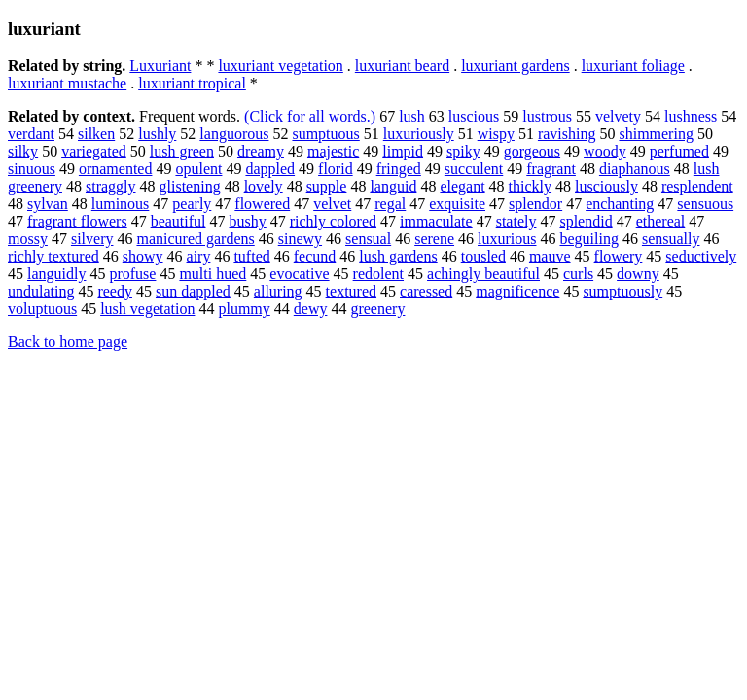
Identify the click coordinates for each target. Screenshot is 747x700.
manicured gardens (195, 239)
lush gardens (398, 256)
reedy (115, 291)
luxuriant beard (402, 66)
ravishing (567, 134)
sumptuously (622, 291)
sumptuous (325, 134)
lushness (691, 116)
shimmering (656, 134)
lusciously (606, 186)
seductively (701, 256)
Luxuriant (160, 66)
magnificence (517, 291)
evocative (299, 274)
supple (327, 186)
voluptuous (42, 309)
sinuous (32, 169)
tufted (251, 256)
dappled (270, 169)
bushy (248, 221)
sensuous (705, 204)
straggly (111, 186)
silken (96, 134)
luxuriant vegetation (280, 66)
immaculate (436, 221)
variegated (94, 151)
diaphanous (635, 169)
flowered (262, 204)
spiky (463, 151)
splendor (535, 204)
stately (516, 221)
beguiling (588, 239)
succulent (474, 169)
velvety (618, 116)
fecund (315, 256)
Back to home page (68, 342)
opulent (198, 169)
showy (143, 256)
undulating (41, 291)
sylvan (48, 204)
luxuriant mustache (67, 83)
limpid (403, 151)
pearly (192, 204)
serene (434, 239)
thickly (530, 186)
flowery (619, 256)
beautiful (178, 221)
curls (578, 274)
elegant (462, 186)
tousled (483, 256)
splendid (586, 221)
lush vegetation (147, 309)
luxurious (507, 239)
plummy (244, 309)
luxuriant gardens (516, 66)
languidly (56, 274)
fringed (399, 169)
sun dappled (193, 291)
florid (336, 169)
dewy (311, 309)
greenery (377, 309)
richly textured (53, 256)
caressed (426, 291)
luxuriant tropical (192, 83)
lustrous (547, 116)
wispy (496, 134)
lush (412, 116)
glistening (190, 186)
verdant (31, 134)
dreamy (261, 151)
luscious (474, 116)
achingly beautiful (483, 274)
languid (393, 186)
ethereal (661, 221)
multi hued (213, 274)
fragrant (551, 169)
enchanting (620, 204)
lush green (182, 151)
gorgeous (532, 151)
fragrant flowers (77, 221)
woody (605, 151)
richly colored (333, 221)
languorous (234, 134)
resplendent (697, 186)
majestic (333, 151)
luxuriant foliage (633, 66)
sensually (671, 239)
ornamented (116, 169)
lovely (264, 186)
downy (638, 274)
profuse (132, 274)
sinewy (300, 239)
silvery (92, 239)
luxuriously (419, 134)
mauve (550, 256)
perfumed (679, 151)
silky (23, 151)
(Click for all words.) (310, 116)
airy (199, 256)
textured (351, 291)
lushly (157, 134)
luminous (121, 204)
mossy (28, 239)
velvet (332, 204)
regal (390, 204)
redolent (378, 274)
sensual (368, 239)
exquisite (457, 204)
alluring (278, 291)
